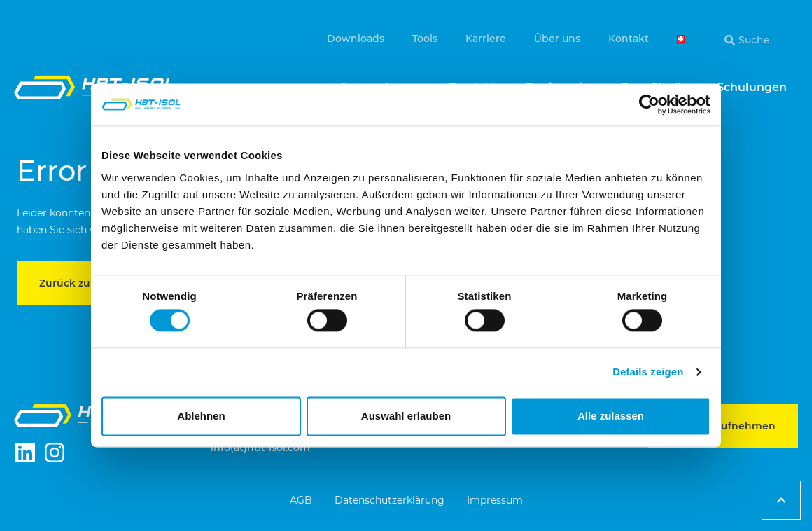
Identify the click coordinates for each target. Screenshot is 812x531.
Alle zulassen (611, 416)
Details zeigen (648, 372)
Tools (425, 39)
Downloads (356, 39)
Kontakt (629, 39)
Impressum (495, 500)
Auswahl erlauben (406, 416)
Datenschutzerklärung (390, 500)
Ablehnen (201, 416)
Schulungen (752, 87)
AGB (301, 500)
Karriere (486, 39)
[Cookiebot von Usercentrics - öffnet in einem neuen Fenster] (649, 104)
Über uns (557, 39)
